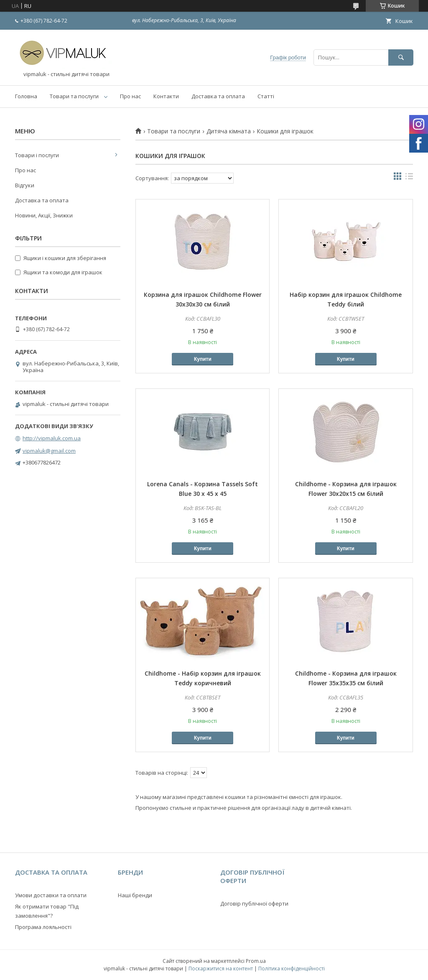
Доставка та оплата (218, 96)
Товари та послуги (74, 96)
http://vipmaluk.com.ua (52, 438)
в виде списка (409, 178)
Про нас (130, 96)
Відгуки (25, 185)
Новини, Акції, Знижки (44, 215)
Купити (203, 359)
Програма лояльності (43, 927)
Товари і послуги (37, 155)
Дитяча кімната (229, 131)
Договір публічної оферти (254, 903)
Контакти (166, 96)
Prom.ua (256, 961)
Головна (26, 96)
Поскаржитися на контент (221, 969)
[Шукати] (401, 57)
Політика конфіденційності (292, 969)
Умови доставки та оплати (51, 895)
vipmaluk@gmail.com (49, 451)
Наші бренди (135, 895)
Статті (266, 96)
